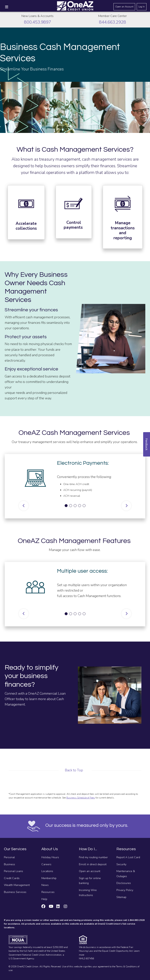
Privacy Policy (125, 890)
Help (44, 899)
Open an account (90, 871)
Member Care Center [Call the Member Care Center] (112, 16)
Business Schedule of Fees (81, 798)
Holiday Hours (50, 857)
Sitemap (121, 897)
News (45, 885)
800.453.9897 (37, 22)
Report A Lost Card (128, 857)
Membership (49, 878)
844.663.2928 (112, 22)
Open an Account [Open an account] (124, 7)
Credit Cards (12, 878)
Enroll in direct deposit (93, 864)
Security (121, 864)
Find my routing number (93, 857)
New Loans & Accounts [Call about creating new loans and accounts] (37, 16)
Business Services (15, 892)
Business (9, 864)
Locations (47, 871)
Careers (46, 864)
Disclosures (124, 883)
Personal (9, 857)
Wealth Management (17, 885)
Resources (48, 892)
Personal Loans (13, 871)
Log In (142, 7)
